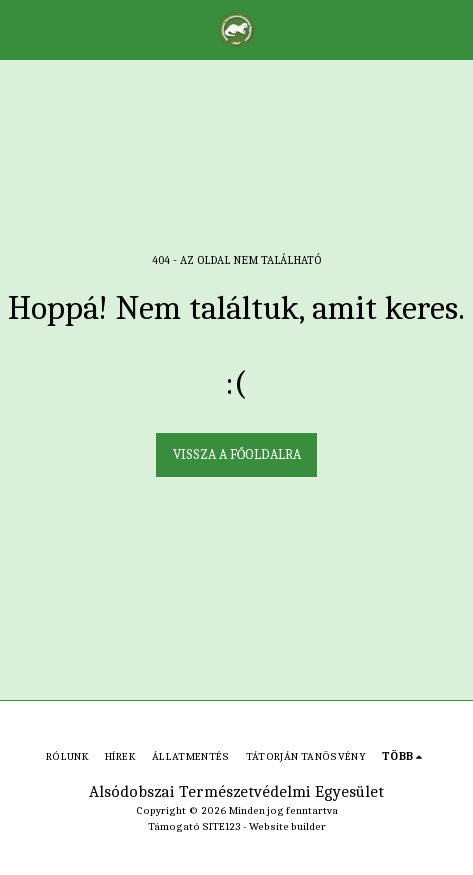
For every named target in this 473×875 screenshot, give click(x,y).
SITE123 (221, 826)
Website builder (287, 826)
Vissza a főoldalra (237, 454)
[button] (22, 28)
